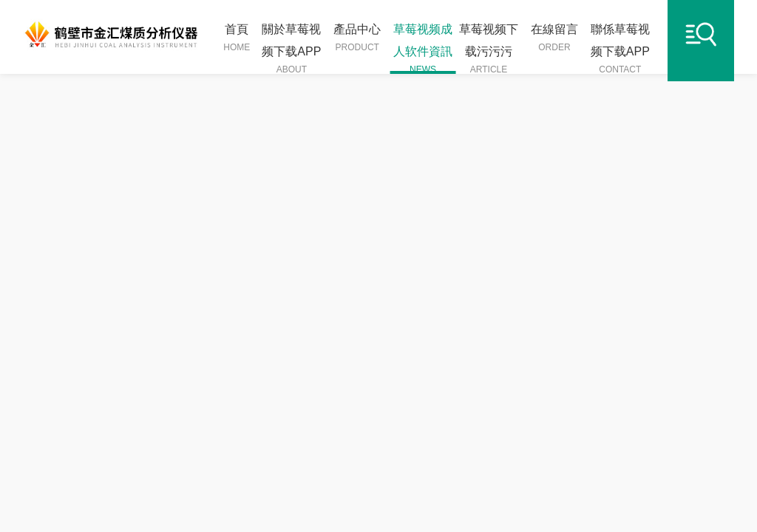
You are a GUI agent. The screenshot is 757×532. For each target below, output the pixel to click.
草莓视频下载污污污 (489, 48)
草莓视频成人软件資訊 (423, 48)
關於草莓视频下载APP (292, 48)
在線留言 (554, 38)
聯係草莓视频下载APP (620, 48)
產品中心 (357, 38)
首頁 (237, 38)
